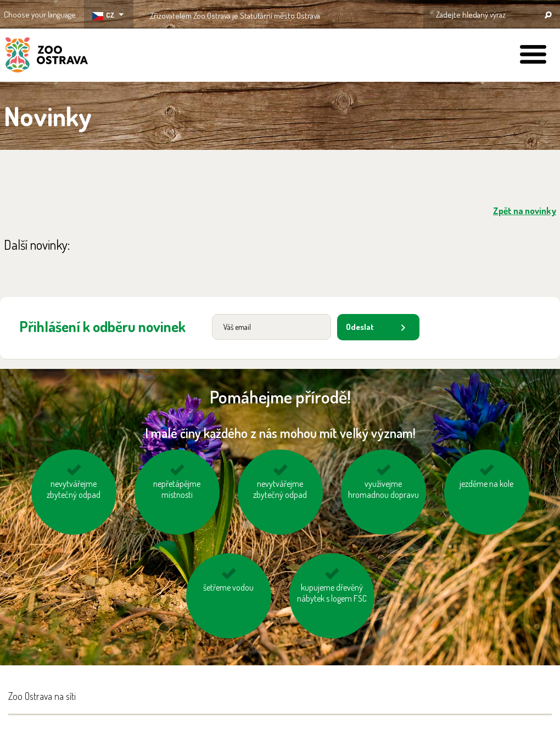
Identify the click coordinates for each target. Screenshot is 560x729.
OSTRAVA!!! (368, 13)
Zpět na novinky (525, 211)
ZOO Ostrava (47, 57)
